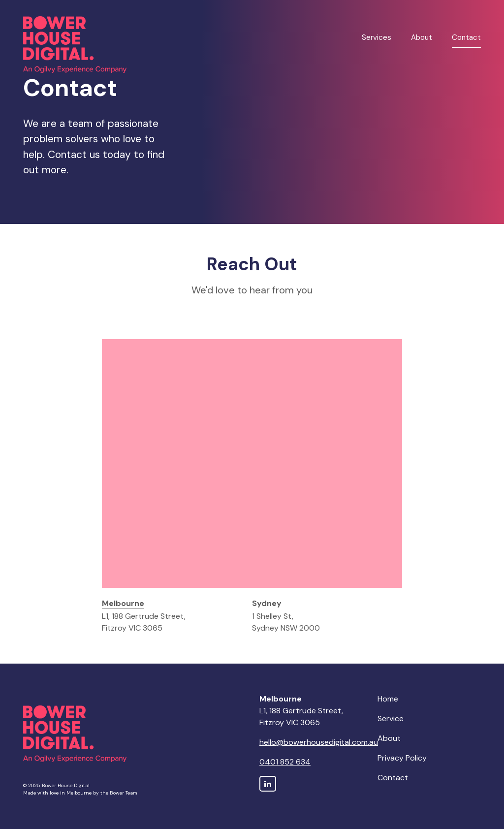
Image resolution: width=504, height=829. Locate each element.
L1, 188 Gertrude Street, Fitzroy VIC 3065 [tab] (144, 616)
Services (377, 37)
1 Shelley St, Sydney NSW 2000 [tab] (286, 616)
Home (388, 699)
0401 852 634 (285, 762)
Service (391, 718)
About (422, 37)
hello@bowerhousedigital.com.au (319, 742)
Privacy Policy (402, 758)
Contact (466, 37)
